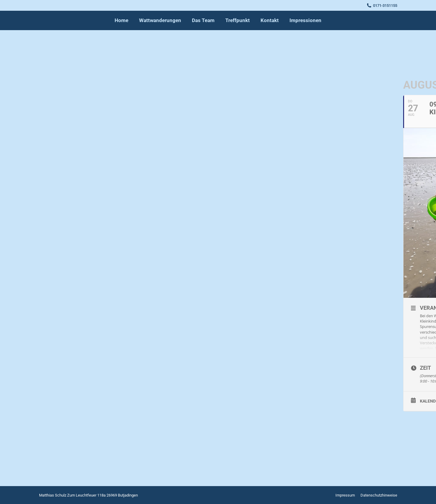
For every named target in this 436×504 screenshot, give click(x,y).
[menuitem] (121, 20)
